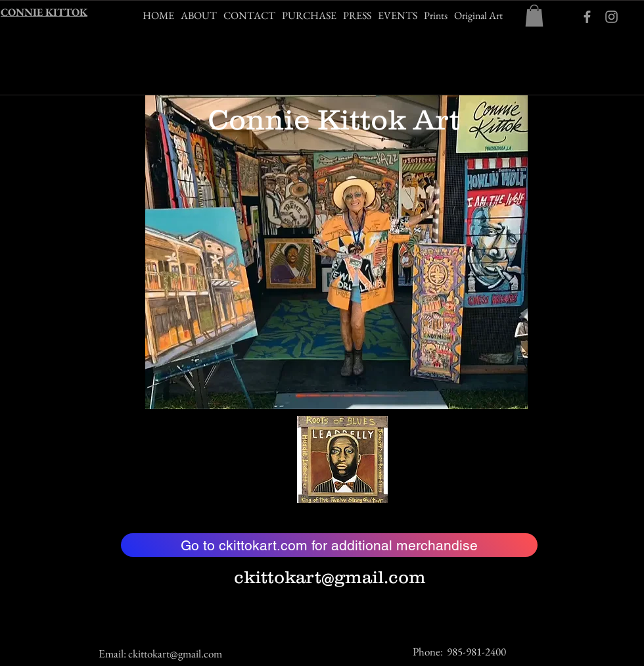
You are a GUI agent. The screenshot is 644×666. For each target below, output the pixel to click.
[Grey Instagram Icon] (611, 17)
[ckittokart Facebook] (587, 17)
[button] (534, 15)
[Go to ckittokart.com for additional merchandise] (329, 545)
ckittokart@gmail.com (330, 577)
